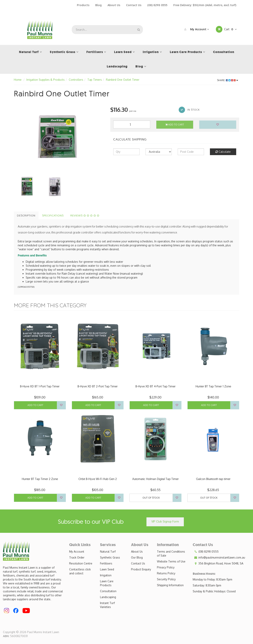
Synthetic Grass (110, 557)
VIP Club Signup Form (165, 521)
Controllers (76, 80)
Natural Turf (108, 552)
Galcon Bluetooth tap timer (213, 479)
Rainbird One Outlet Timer (123, 80)
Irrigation (106, 575)
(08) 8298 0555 (157, 5)
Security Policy (166, 579)
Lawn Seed (107, 569)
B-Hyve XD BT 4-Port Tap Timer (155, 386)
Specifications (53, 215)
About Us (114, 5)
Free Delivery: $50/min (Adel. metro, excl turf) (205, 5)
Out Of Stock (151, 498)
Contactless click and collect (80, 571)
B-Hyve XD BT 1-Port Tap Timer (40, 386)
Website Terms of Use (171, 561)
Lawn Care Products (107, 583)
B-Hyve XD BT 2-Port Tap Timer (98, 386)
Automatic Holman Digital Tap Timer (155, 479)
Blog (98, 5)
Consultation (108, 591)
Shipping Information (170, 585)
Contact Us (134, 5)
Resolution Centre (81, 563)
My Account (196, 29)
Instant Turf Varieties (107, 605)
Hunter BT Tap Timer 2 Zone (40, 479)
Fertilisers (106, 563)
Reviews (85, 215)
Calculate (223, 152)
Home (18, 80)
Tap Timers (95, 80)
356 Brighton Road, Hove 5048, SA (218, 563)
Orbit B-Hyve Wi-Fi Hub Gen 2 (98, 479)
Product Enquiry (141, 569)
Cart (226, 29)
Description (26, 215)
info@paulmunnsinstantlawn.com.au (219, 558)
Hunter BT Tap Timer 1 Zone (213, 386)
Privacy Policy (166, 567)
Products (83, 5)
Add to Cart (175, 125)
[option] (59, 136)
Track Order (77, 557)
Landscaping (108, 597)
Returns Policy (166, 573)
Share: (228, 80)
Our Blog (137, 557)
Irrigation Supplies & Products (46, 80)
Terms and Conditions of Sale (171, 553)
